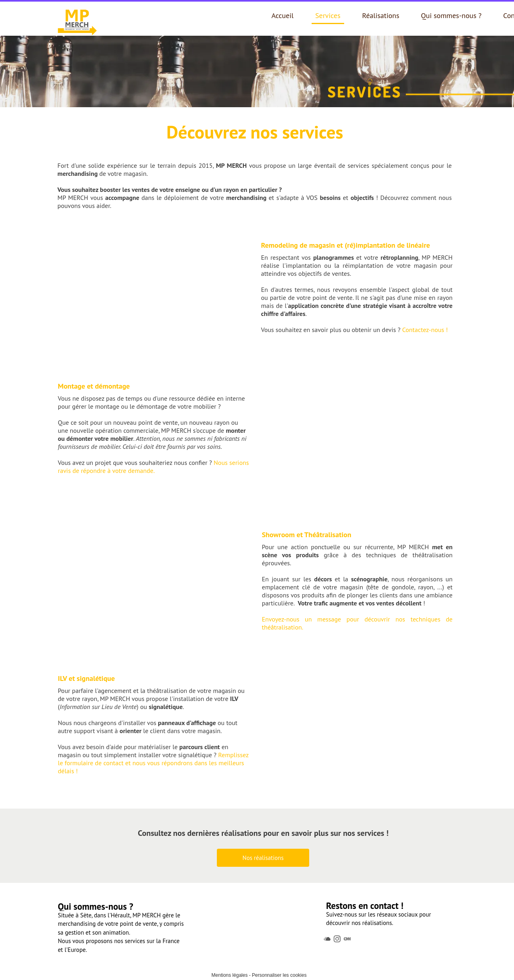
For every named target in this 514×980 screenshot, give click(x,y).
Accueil (282, 15)
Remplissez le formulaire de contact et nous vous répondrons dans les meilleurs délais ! (153, 763)
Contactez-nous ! (425, 330)
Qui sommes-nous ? (451, 15)
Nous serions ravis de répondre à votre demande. (153, 467)
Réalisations (381, 15)
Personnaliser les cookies (279, 975)
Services (328, 15)
